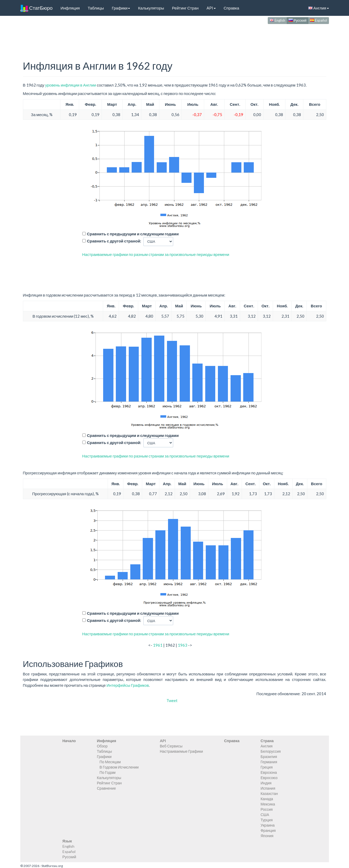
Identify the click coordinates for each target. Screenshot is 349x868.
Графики (121, 8)
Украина (268, 825)
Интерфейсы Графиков (128, 685)
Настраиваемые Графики (181, 751)
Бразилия (269, 757)
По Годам (107, 772)
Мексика (268, 804)
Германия (269, 762)
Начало (69, 741)
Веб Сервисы (171, 746)
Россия (267, 809)
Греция (267, 767)
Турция (267, 820)
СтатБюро (37, 8)
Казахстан (269, 793)
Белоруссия (271, 751)
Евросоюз (269, 778)
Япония (267, 836)
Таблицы (96, 8)
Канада (267, 799)
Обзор (102, 746)
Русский (297, 20)
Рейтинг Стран (185, 8)
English (277, 20)
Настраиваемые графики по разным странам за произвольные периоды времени (156, 254)
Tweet (172, 700)
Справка (231, 8)
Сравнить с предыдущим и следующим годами (133, 234)
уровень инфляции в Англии (71, 85)
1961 (158, 645)
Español (319, 20)
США (265, 815)
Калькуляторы (151, 8)
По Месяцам (110, 762)
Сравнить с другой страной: (114, 241)
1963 (183, 645)
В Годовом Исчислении (119, 767)
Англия (319, 8)
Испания (268, 788)
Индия (266, 783)
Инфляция (70, 8)
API (211, 8)
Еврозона (269, 772)
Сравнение (106, 788)
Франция (268, 830)
